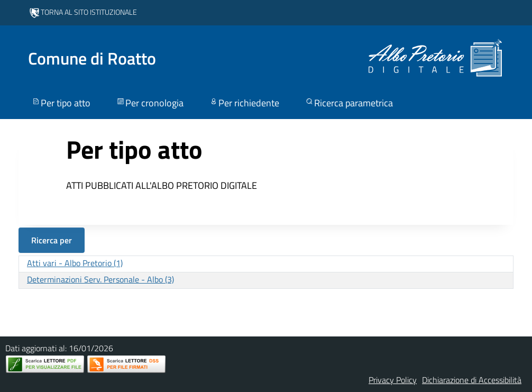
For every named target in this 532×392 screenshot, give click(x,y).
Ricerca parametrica (349, 103)
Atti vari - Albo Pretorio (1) (75, 263)
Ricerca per (52, 240)
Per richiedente (244, 103)
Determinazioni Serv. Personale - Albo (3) (100, 279)
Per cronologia (150, 103)
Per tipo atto (61, 103)
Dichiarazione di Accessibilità (472, 380)
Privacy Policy (393, 380)
